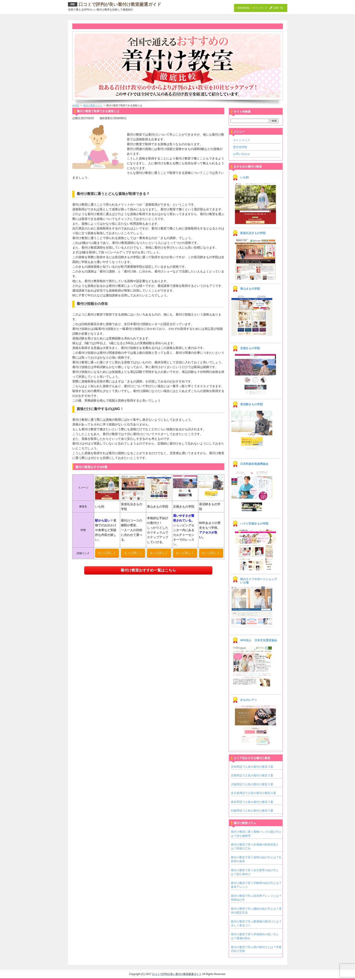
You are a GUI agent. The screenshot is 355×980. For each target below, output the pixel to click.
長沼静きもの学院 (251, 404)
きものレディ (249, 700)
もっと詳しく (107, 553)
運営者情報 (240, 147)
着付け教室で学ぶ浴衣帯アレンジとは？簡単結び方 (256, 898)
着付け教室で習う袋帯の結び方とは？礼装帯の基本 (256, 859)
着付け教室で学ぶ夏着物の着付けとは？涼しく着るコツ (256, 923)
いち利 (244, 178)
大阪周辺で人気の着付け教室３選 (252, 784)
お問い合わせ (241, 154)
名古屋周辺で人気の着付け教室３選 (253, 793)
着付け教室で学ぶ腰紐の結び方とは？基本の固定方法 (256, 911)
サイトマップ (241, 140)
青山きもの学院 (250, 289)
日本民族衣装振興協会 (254, 464)
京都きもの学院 (250, 348)
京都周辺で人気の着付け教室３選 (252, 775)
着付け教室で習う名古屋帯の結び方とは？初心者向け (255, 872)
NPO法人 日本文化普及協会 (259, 640)
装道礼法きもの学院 (253, 233)
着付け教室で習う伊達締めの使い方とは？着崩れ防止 (255, 936)
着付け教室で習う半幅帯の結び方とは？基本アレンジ (256, 885)
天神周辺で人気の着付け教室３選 (252, 767)
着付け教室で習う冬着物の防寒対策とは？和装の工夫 (255, 846)
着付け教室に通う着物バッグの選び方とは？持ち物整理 (256, 834)
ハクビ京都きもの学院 (254, 524)
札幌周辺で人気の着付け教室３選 (252, 811)
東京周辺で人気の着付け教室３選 (252, 802)
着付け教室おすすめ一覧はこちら (148, 570)
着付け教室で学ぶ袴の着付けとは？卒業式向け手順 (256, 949)
